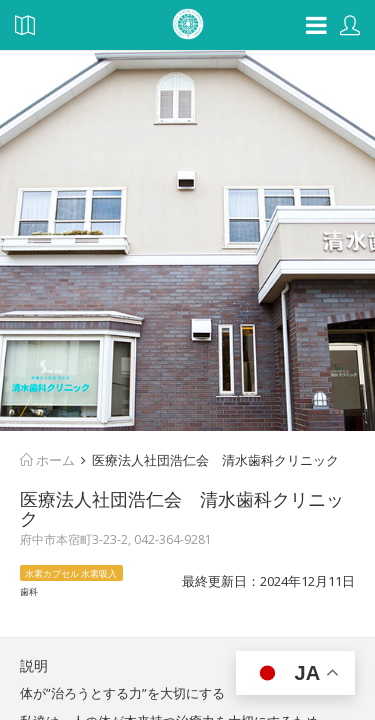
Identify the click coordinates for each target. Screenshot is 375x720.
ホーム (47, 460)
